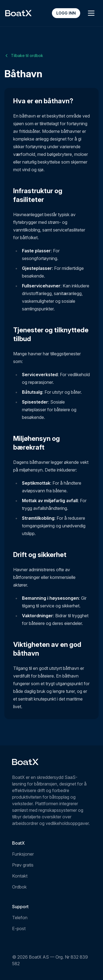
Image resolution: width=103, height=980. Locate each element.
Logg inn (66, 13)
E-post (19, 928)
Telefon (20, 918)
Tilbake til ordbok (24, 55)
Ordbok (19, 887)
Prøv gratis (23, 865)
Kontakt (20, 876)
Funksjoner (23, 854)
